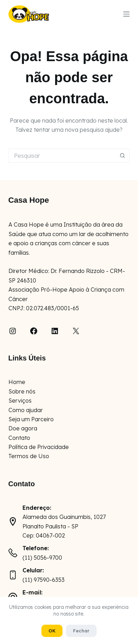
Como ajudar (26, 410)
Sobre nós (22, 391)
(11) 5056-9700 (42, 558)
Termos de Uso (29, 456)
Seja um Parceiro (31, 419)
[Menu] (126, 14)
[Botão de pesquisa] (123, 156)
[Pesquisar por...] (62, 156)
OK (52, 631)
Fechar (81, 631)
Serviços (20, 401)
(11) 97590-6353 (44, 580)
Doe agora (23, 428)
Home (17, 382)
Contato (19, 438)
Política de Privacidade (39, 447)
